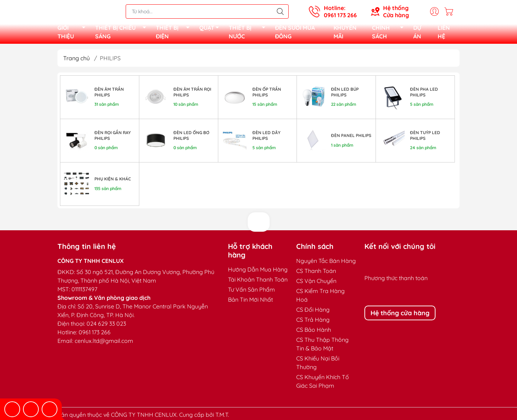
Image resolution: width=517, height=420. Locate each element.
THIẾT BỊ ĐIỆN (175, 33)
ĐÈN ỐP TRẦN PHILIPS (267, 94)
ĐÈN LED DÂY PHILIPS (266, 138)
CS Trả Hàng (313, 322)
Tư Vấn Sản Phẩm (251, 292)
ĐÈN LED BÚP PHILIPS (345, 94)
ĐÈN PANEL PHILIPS (351, 138)
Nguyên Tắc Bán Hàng (326, 263)
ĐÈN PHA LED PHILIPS (424, 94)
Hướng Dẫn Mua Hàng (258, 272)
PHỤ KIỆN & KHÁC (113, 181)
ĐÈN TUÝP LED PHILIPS (425, 138)
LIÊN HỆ (444, 33)
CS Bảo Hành (314, 332)
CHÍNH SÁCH (390, 33)
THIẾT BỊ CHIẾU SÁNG (123, 33)
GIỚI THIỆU (73, 33)
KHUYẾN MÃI (345, 33)
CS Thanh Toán (316, 273)
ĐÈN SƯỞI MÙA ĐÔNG (295, 33)
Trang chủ (76, 60)
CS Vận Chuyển (316, 283)
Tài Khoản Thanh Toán (258, 282)
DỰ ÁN (417, 33)
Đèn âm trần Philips (109, 94)
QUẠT (211, 30)
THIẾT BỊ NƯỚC (249, 33)
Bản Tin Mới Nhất (250, 302)
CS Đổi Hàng (313, 312)
